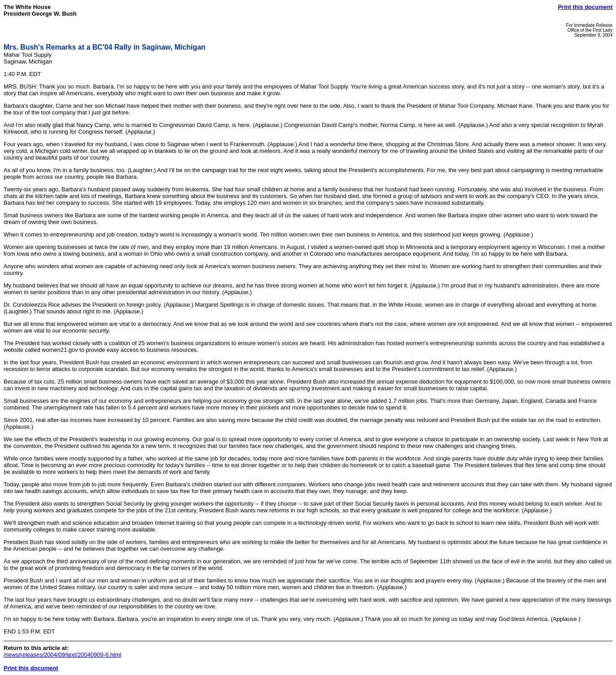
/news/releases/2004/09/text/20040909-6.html (62, 655)
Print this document (585, 7)
